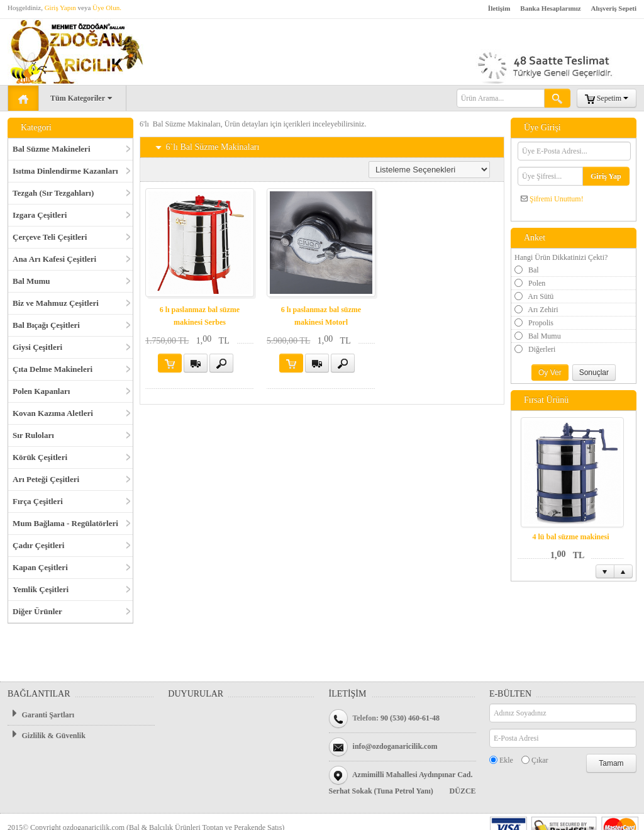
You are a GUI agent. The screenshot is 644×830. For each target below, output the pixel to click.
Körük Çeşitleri (40, 457)
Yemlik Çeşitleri (41, 589)
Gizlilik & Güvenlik (47, 735)
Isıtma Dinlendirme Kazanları (65, 171)
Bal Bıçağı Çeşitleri (46, 325)
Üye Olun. (107, 8)
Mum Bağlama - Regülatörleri (65, 523)
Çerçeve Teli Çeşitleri (50, 237)
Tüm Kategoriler (82, 98)
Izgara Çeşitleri (40, 215)
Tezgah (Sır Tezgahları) (53, 193)
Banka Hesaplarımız (550, 8)
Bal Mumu (31, 281)
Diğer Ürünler (37, 611)
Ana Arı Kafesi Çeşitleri (54, 259)
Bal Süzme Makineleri (52, 149)
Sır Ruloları (33, 435)
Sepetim (607, 99)
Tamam (611, 763)
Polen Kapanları (41, 391)
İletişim (499, 8)
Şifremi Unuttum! (557, 199)
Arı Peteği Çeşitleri (46, 479)
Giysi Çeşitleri (37, 347)
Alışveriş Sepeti (614, 8)
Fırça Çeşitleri (38, 501)
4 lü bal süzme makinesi (570, 537)
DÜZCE (463, 791)
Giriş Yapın (60, 8)
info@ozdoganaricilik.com (395, 746)
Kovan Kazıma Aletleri (53, 413)
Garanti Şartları (41, 714)
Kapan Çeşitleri (40, 567)
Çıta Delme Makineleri (53, 369)
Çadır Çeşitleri (38, 545)
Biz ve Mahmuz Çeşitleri (56, 303)
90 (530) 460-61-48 (410, 718)
